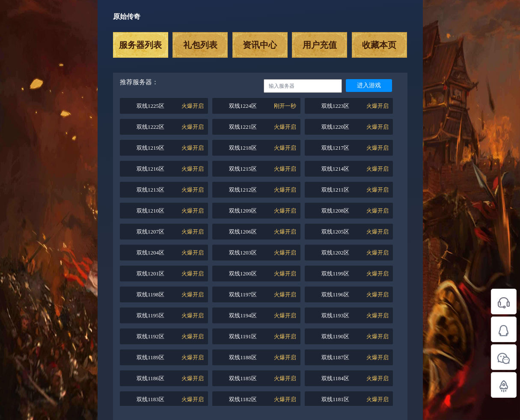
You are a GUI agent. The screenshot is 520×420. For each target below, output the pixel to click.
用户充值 (320, 45)
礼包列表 (200, 45)
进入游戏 (369, 85)
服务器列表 (140, 45)
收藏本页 (379, 45)
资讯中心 (260, 45)
